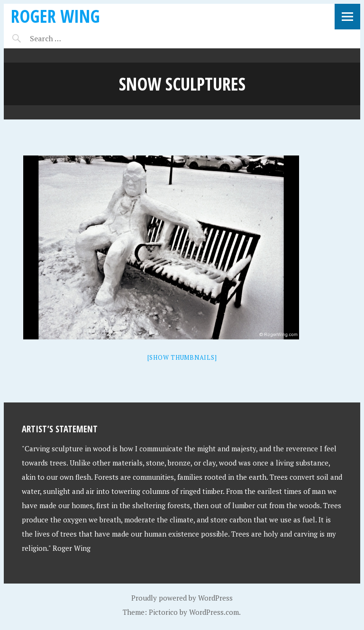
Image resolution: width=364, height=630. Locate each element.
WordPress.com (214, 612)
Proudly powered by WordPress (182, 598)
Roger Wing (55, 16)
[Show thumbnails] (182, 357)
